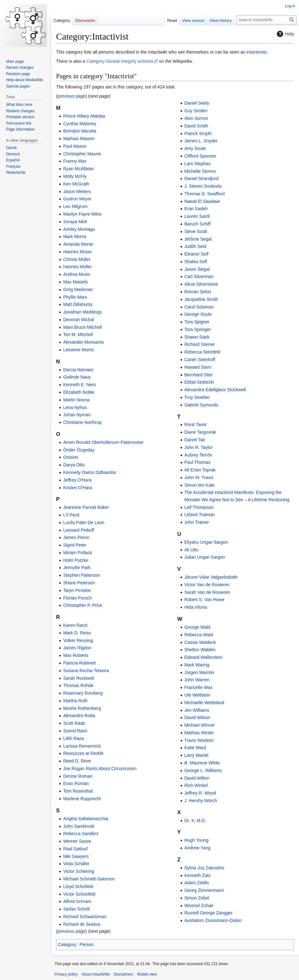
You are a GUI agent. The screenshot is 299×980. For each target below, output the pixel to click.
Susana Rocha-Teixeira (86, 671)
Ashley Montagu (79, 229)
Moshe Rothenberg (82, 708)
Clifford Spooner (200, 156)
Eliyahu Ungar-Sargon (206, 542)
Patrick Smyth (198, 133)
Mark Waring (197, 665)
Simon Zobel (197, 898)
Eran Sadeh (196, 209)
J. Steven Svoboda (203, 186)
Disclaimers (124, 974)
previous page (72, 96)
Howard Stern (198, 367)
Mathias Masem (79, 139)
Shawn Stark (197, 337)
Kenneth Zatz (197, 875)
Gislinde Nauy (77, 377)
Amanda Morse (78, 244)
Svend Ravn (75, 731)
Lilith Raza (73, 738)
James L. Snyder (201, 141)
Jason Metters (77, 191)
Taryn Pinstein (77, 590)
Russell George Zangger (209, 913)
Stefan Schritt (76, 909)
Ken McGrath (76, 184)
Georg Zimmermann (204, 890)
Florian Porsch (77, 598)
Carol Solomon (199, 307)
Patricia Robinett (79, 663)
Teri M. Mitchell (78, 334)
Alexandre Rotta (79, 716)
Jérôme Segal (198, 239)
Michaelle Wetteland (204, 703)
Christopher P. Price (83, 605)
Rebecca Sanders (81, 834)
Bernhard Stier (199, 375)
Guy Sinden (196, 111)
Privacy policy (66, 974)
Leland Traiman (200, 515)
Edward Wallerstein (203, 657)
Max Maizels (75, 282)
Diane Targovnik (200, 432)
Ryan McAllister (78, 169)
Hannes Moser (77, 252)
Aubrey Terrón (198, 455)
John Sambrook (79, 826)
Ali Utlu (191, 550)
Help (285, 34)
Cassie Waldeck (200, 642)
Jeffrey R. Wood (200, 793)
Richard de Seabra (82, 924)
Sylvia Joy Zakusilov (204, 868)
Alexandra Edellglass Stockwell (215, 390)
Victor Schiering (79, 871)
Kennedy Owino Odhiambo (89, 472)
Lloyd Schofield (78, 886)
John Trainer (197, 522)
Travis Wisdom (199, 740)
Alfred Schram (77, 901)
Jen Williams (197, 710)
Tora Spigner (197, 322)
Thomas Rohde (78, 685)
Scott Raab (74, 723)
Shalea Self (196, 262)
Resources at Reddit (83, 753)
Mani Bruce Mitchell (82, 327)
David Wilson (197, 717)
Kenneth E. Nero (80, 385)
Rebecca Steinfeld (202, 352)
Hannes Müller (77, 267)
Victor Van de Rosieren (207, 585)
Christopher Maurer (82, 154)
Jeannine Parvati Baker (86, 507)
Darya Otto (74, 465)
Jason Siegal (197, 269)
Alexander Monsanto (83, 342)
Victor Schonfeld (79, 894)
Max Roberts (76, 655)
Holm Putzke (76, 560)
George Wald (197, 627)
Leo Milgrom (75, 206)
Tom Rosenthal (78, 791)
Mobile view (147, 974)
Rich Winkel (196, 785)
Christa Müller (77, 259)
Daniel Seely (197, 103)
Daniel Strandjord (201, 178)
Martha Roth (75, 701)
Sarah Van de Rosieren (207, 592)
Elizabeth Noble (79, 392)
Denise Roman (78, 776)
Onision (70, 457)
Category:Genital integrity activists (120, 61)
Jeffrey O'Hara (77, 480)
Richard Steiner (200, 344)
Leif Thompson (199, 507)
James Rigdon (77, 648)
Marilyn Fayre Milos (82, 214)
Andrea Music (77, 274)
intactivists (257, 52)
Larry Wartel (196, 755)
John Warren (197, 680)
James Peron (76, 537)
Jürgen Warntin (199, 672)
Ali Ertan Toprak (200, 470)
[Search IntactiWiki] (267, 20)
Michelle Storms (200, 171)
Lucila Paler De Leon (84, 522)
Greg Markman (78, 289)
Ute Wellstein (197, 695)
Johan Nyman (77, 415)
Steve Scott (196, 231)
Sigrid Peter (75, 545)
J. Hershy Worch (201, 801)
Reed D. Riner (77, 761)
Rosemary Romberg (83, 693)
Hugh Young (196, 840)
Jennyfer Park (77, 568)
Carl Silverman (199, 276)
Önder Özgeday (79, 450)
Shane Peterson (79, 583)
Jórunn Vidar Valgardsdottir (211, 577)
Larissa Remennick (82, 746)
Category (67, 944)
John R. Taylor (198, 447)
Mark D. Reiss (77, 633)
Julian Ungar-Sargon (205, 557)
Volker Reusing (78, 640)
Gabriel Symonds (201, 405)
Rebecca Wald (199, 635)
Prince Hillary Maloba (84, 116)
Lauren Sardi (197, 216)
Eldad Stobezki (199, 382)
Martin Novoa (76, 400)
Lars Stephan (197, 164)
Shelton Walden (200, 650)
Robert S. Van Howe (204, 600)
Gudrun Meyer (77, 199)
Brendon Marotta (80, 131)
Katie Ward (195, 748)
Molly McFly (75, 176)
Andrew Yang (197, 848)
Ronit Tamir (196, 425)
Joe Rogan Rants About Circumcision (100, 769)
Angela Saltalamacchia (86, 819)
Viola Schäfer (76, 864)
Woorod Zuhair (199, 905)
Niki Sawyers (76, 856)
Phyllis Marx (75, 297)
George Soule (198, 314)
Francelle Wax (198, 687)
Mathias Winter (199, 733)
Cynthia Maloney (80, 124)
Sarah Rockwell (78, 678)
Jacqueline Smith (201, 299)
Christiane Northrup (82, 422)
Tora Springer (198, 329)
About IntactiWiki (95, 974)
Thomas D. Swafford (204, 194)
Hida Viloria (196, 607)
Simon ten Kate (200, 485)
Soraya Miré (75, 222)
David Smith (196, 126)
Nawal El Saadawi (202, 201)
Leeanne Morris (78, 350)
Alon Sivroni (196, 118)
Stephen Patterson (81, 575)
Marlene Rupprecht (82, 799)
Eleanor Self (196, 254)
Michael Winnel (199, 725)
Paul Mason (75, 146)
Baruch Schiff (197, 224)
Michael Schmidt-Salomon (89, 879)
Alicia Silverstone (201, 284)
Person (86, 944)
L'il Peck (71, 515)
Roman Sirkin (198, 292)
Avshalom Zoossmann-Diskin (213, 920)
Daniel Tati (195, 440)
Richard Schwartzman (85, 917)
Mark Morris (75, 237)
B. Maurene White (202, 763)
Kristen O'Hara (77, 488)
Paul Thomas (197, 462)
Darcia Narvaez (78, 370)
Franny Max (75, 161)
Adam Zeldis (197, 883)
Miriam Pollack (77, 553)
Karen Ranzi (75, 625)
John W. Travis (199, 477)
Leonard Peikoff (79, 530)
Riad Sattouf (75, 849)
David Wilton (197, 778)
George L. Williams (203, 770)
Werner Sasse (77, 841)
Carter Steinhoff (200, 360)
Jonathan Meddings (82, 312)
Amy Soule (195, 148)
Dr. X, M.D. (195, 821)
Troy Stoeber (197, 397)
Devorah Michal (78, 320)
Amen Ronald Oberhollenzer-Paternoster (103, 442)
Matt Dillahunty (78, 304)
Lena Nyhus (75, 407)
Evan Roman (76, 783)
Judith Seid (195, 246)
